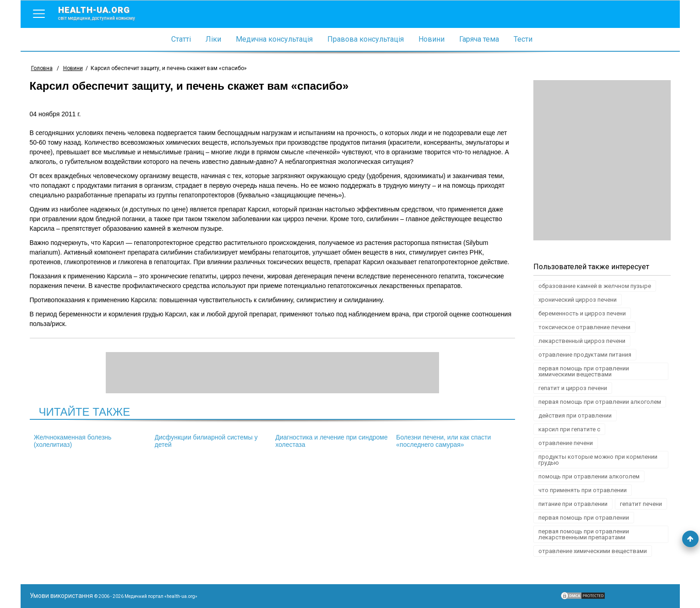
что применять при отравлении (583, 490)
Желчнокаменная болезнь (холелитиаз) (73, 441)
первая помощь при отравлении (584, 518)
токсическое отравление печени (584, 327)
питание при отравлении (573, 504)
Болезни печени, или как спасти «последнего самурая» (443, 441)
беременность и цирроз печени (582, 313)
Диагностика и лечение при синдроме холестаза (331, 441)
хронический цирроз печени (578, 300)
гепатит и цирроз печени (573, 388)
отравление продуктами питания (585, 355)
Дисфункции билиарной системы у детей (206, 441)
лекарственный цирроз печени (582, 341)
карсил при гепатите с (569, 429)
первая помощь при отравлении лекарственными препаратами (584, 534)
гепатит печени (641, 504)
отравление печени (566, 443)
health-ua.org (104, 13)
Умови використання (61, 596)
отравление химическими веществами (593, 551)
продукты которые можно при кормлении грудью (598, 460)
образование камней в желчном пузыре (595, 286)
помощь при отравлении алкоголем (589, 476)
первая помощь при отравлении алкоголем (600, 402)
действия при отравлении (575, 415)
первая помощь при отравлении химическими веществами (584, 371)
